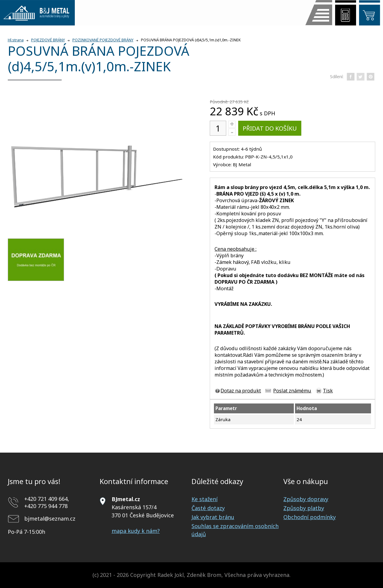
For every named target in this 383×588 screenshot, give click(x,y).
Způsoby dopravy (306, 499)
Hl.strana (16, 40)
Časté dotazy (208, 508)
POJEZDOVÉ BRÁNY (48, 40)
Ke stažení (205, 499)
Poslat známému (292, 391)
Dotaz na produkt (241, 391)
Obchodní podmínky (310, 517)
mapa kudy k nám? (136, 531)
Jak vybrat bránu (213, 517)
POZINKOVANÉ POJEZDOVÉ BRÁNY (103, 40)
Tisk (328, 391)
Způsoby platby (304, 508)
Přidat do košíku (270, 128)
